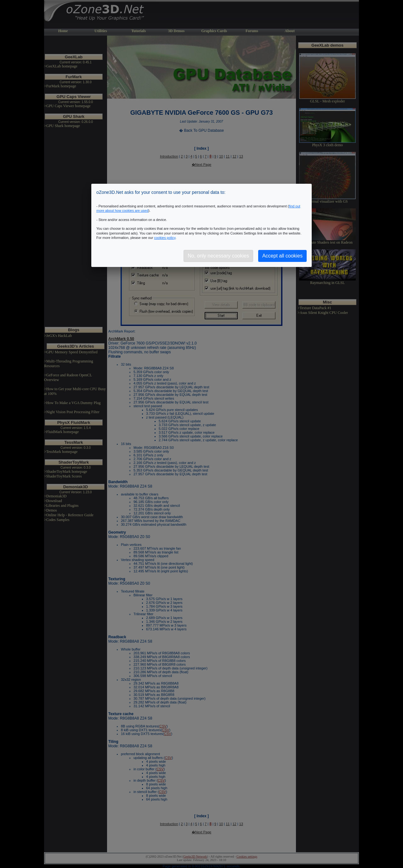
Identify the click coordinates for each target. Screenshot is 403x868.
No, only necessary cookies (218, 256)
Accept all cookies (282, 256)
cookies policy (165, 238)
